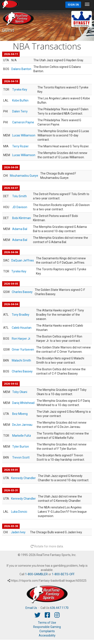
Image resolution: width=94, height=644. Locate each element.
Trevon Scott (21, 457)
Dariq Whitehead (23, 403)
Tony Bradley (21, 315)
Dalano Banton (21, 69)
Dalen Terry (20, 111)
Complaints (47, 631)
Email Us (31, 608)
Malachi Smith (21, 360)
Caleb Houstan (22, 328)
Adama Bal (20, 229)
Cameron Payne (23, 122)
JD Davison (20, 207)
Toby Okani (20, 392)
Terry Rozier (20, 146)
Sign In (73, 5)
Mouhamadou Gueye (24, 176)
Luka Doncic (19, 512)
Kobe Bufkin (20, 100)
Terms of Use (47, 623)
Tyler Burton (21, 447)
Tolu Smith (19, 196)
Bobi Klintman (22, 218)
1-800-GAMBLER (36, 574)
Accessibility (47, 635)
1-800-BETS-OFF (63, 574)
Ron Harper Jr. (21, 339)
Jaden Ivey (18, 532)
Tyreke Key (20, 90)
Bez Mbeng (20, 414)
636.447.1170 (59, 608)
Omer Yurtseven (23, 350)
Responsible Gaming (47, 627)
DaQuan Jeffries (23, 260)
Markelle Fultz (22, 436)
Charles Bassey (22, 292)
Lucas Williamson (24, 135)
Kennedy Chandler (23, 478)
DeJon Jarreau (22, 425)
